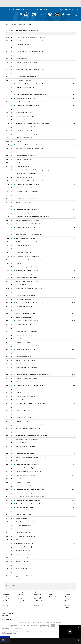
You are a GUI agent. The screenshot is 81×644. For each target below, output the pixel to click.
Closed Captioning (39, 603)
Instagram (68, 599)
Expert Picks (22, 25)
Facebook (68, 601)
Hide (6, 637)
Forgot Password (6, 619)
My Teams (4, 617)
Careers (20, 597)
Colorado (64, 13)
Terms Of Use (37, 595)
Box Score (14, 25)
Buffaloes (66, 15)
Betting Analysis (6, 601)
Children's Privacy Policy (40, 599)
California (20, 13)
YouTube (67, 595)
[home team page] (57, 15)
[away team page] (27, 15)
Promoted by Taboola (70, 586)
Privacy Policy (37, 597)
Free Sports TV (6, 599)
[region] (70, 632)
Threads (67, 605)
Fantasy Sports (6, 597)
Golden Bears (17, 15)
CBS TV (20, 603)
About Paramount (23, 599)
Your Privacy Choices (39, 601)
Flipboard (68, 607)
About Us (20, 595)
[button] (70, 632)
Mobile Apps (5, 605)
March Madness (6, 603)
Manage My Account (7, 613)
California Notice (38, 605)
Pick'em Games (6, 595)
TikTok (67, 597)
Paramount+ (21, 601)
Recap (7, 25)
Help (51, 595)
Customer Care (53, 597)
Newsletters (5, 615)
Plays (29, 25)
